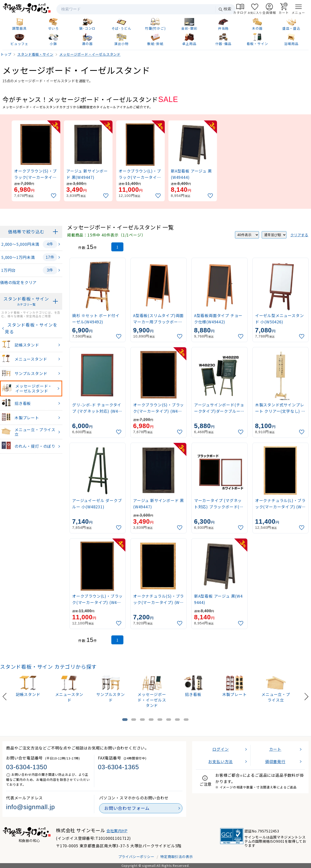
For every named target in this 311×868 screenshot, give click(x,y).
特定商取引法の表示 (177, 856)
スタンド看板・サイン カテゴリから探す (48, 667)
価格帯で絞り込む (26, 232)
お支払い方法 (220, 761)
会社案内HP (117, 831)
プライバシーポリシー (136, 856)
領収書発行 (275, 761)
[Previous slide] (5, 696)
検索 (225, 9)
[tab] (125, 720)
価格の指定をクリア (18, 282)
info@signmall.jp (30, 807)
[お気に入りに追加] (54, 196)
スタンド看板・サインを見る (31, 328)
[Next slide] (306, 696)
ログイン (220, 749)
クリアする (299, 235)
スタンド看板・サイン (26, 301)
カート (275, 749)
